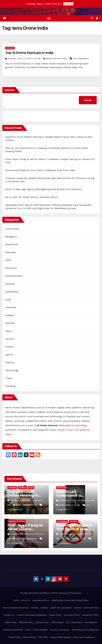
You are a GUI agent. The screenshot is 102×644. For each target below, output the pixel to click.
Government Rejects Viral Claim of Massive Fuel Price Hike (40, 170)
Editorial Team (42, 622)
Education (11, 268)
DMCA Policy (11, 622)
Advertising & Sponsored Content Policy (70, 600)
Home (16, 600)
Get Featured (91, 622)
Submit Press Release (61, 637)
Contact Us (9, 615)
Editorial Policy (26, 622)
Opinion (10, 339)
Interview (11, 307)
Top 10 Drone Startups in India (29, 53)
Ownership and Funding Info (85, 630)
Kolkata (10, 315)
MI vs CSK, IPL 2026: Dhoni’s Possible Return (32, 197)
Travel (9, 378)
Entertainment (14, 276)
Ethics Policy (57, 622)
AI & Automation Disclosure (16, 608)
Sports (9, 355)
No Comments (81, 59)
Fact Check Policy (74, 622)
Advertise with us (41, 600)
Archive (35, 608)
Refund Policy (30, 637)
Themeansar (75, 593)
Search (9, 90)
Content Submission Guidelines (32, 615)
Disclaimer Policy (90, 615)
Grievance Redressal (13, 630)
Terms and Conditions (84, 637)
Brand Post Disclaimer (61, 608)
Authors (44, 608)
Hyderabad (12, 292)
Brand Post (12, 244)
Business (11, 252)
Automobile (12, 229)
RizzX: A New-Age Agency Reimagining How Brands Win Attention (44, 189)
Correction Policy (72, 615)
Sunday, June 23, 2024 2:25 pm (25, 59)
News (9, 331)
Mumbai (10, 323)
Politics (10, 347)
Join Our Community (60, 630)
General (10, 284)
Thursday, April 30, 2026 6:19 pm (77, 501)
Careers (78, 608)
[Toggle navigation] (49, 18)
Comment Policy (91, 608)
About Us (26, 600)
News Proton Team (55, 59)
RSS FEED (43, 637)
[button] (92, 18)
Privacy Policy (14, 637)
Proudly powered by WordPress (35, 593)
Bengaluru (11, 237)
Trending (10, 48)
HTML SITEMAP (40, 630)
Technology (12, 370)
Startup (10, 362)
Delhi (8, 260)
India (8, 300)
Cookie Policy (55, 615)
